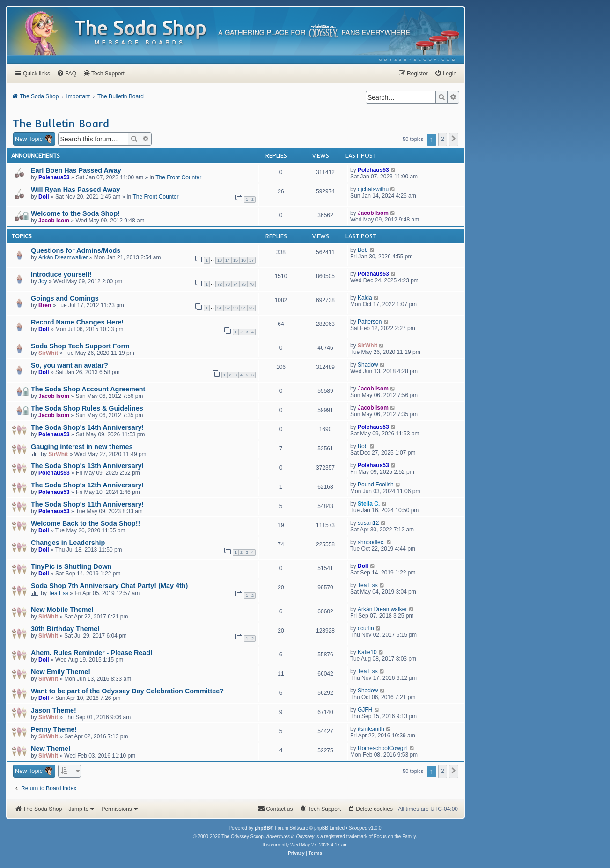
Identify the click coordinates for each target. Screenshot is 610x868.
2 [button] (443, 139)
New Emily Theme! (61, 672)
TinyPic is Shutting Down (71, 566)
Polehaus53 (54, 177)
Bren (45, 305)
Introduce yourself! (61, 274)
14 (228, 260)
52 (228, 308)
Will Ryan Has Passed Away (75, 190)
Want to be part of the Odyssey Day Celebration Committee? (127, 691)
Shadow (368, 365)
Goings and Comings (65, 298)
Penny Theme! (54, 729)
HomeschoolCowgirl (383, 748)
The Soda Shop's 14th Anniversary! (87, 427)
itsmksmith (371, 729)
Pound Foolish (376, 485)
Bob (363, 250)
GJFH (365, 710)
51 (220, 308)
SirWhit (48, 353)
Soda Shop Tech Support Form (80, 346)
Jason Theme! (54, 710)
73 (228, 284)
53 (235, 308)
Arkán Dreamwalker (63, 257)
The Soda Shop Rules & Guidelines (87, 408)
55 (251, 308)
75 (243, 284)
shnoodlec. (371, 542)
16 (243, 260)
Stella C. (369, 504)
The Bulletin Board (61, 123)
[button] (454, 140)
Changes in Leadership (68, 543)
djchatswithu (373, 189)
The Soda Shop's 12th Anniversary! (87, 485)
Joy (43, 281)
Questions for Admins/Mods (76, 250)
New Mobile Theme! (62, 610)
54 (243, 308)
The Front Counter (178, 177)
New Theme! (51, 749)
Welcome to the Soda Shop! (75, 213)
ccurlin (366, 628)
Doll (44, 197)
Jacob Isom (54, 221)
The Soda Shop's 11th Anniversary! (87, 504)
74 (235, 284)
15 (235, 260)
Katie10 (367, 652)
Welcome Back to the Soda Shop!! (85, 523)
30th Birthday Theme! (65, 629)
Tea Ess (58, 593)
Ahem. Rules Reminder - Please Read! (92, 653)
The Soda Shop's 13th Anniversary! (87, 466)
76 (251, 284)
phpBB (262, 828)
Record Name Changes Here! (77, 322)
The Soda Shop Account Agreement (88, 389)
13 (220, 260)
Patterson (370, 322)
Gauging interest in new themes (82, 447)
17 (251, 260)
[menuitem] (418, 60)
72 (220, 284)
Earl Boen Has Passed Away (76, 170)
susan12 (368, 523)
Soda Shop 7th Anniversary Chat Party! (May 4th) (109, 586)
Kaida (365, 298)
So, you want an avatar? (70, 365)
